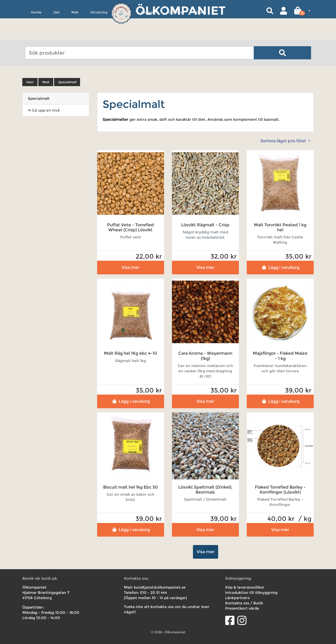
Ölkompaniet (180, 10)
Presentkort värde (242, 608)
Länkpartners (237, 598)
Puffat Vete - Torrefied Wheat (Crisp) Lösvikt (130, 227)
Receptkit (149, 36)
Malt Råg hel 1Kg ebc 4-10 (130, 353)
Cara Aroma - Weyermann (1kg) (205, 356)
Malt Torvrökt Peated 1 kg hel (280, 227)
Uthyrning (176, 36)
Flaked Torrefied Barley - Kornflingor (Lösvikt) (280, 490)
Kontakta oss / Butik (244, 603)
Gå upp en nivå (44, 110)
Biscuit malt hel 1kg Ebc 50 (130, 487)
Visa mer (130, 267)
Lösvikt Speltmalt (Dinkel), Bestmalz (205, 490)
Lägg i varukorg (280, 267)
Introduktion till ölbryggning (251, 593)
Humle (36, 36)
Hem (30, 82)
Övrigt (124, 36)
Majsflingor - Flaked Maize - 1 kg (280, 356)
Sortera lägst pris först (284, 141)
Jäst (56, 36)
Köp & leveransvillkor (245, 587)
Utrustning (99, 36)
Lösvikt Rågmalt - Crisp (205, 225)
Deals (200, 36)
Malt (75, 36)
